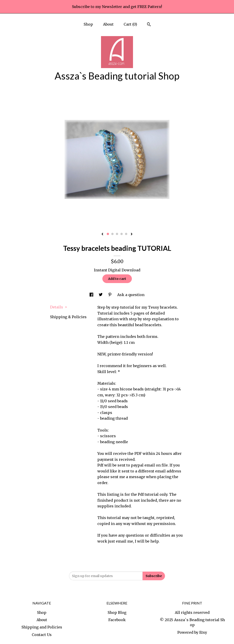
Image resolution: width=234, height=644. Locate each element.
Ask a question (131, 295)
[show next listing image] (132, 234)
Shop (88, 24)
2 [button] (112, 234)
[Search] (149, 25)
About (108, 24)
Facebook (117, 620)
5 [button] (126, 234)
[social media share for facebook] (92, 295)
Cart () (130, 24)
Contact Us (42, 635)
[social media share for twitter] (101, 295)
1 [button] (108, 234)
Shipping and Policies (42, 627)
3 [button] (117, 234)
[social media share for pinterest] (110, 295)
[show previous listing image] (102, 234)
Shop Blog (117, 612)
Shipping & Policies (68, 317)
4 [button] (122, 234)
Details (58, 307)
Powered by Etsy (192, 632)
